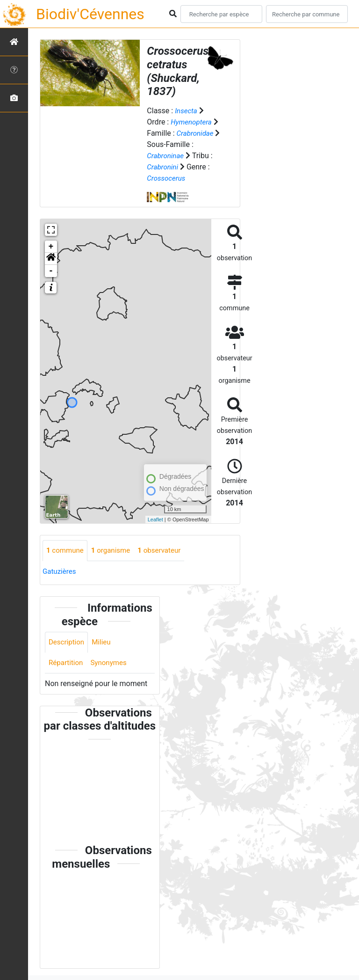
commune (66, 551)
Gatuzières (60, 572)
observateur (165, 551)
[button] (51, 259)
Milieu (104, 643)
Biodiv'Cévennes (90, 14)
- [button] (51, 271)
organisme (114, 551)
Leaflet (155, 519)
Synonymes (112, 664)
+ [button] (51, 247)
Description (68, 643)
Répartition (67, 664)
